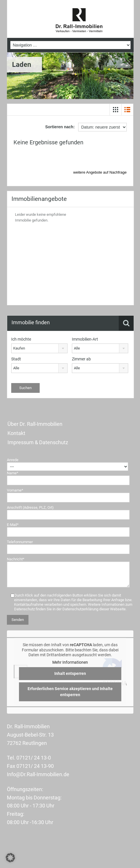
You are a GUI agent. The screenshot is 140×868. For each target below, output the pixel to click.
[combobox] (39, 348)
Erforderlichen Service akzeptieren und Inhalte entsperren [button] (70, 692)
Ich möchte (21, 339)
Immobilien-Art (85, 339)
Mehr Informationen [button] (70, 662)
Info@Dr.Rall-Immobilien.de (38, 774)
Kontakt (16, 433)
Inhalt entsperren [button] (70, 674)
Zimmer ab (81, 359)
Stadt (16, 359)
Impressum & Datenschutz (38, 442)
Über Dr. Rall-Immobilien (35, 424)
